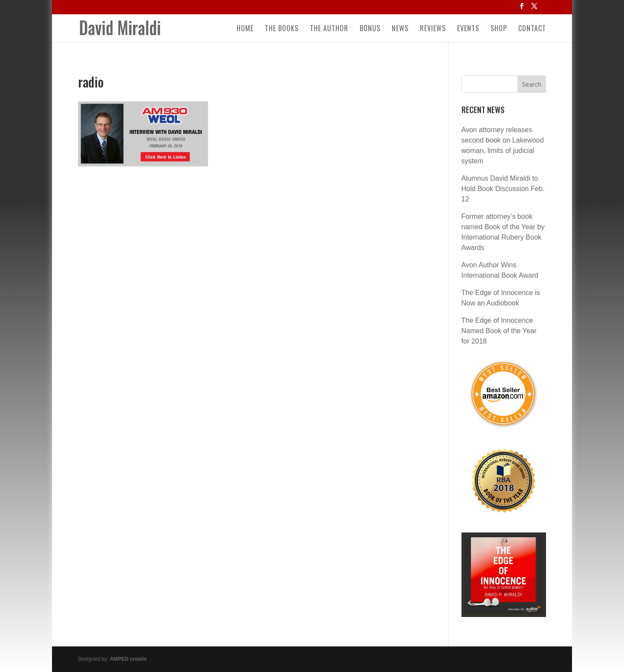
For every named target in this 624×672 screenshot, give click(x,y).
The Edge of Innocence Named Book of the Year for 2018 (499, 331)
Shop (499, 29)
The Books (282, 29)
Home (245, 29)
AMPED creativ (128, 659)
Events (468, 29)
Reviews (433, 29)
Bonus (370, 29)
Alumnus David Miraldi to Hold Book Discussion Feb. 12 (503, 189)
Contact (532, 29)
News (400, 29)
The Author (329, 29)
